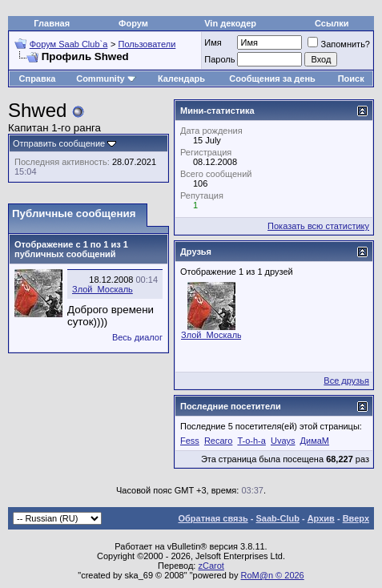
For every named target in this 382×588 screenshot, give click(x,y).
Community (106, 79)
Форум (133, 23)
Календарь (181, 79)
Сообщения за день (272, 79)
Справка (38, 79)
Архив (321, 518)
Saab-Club (277, 518)
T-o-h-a (251, 441)
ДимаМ (315, 441)
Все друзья (346, 381)
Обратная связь (213, 518)
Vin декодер (230, 23)
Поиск (351, 79)
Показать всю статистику (318, 226)
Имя (213, 42)
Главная (52, 23)
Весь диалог (137, 337)
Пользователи (147, 44)
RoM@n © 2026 (273, 575)
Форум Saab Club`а (69, 44)
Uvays (283, 441)
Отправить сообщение (59, 143)
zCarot (211, 566)
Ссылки (332, 23)
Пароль (219, 59)
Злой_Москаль (103, 289)
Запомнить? (339, 44)
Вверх (356, 518)
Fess (190, 441)
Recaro (218, 441)
